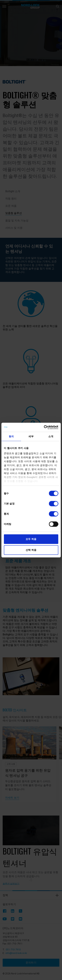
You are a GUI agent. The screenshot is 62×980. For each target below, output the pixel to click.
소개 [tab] (51, 436)
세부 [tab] (31, 436)
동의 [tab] (11, 436)
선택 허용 (31, 550)
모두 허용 (31, 539)
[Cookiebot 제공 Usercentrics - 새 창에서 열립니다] (44, 427)
